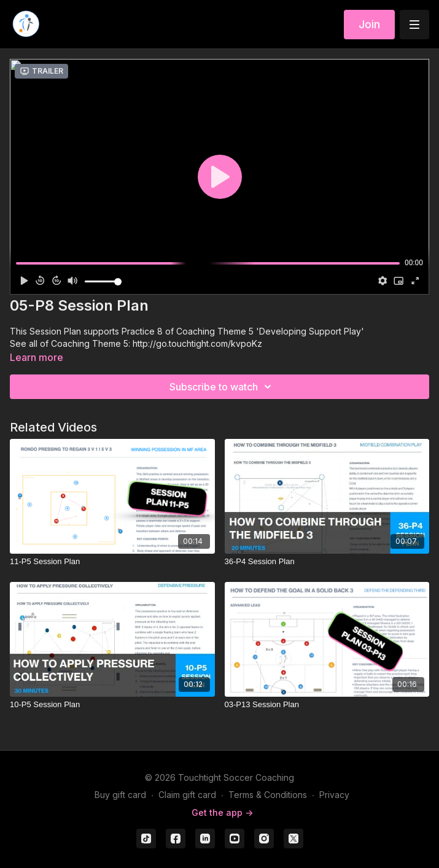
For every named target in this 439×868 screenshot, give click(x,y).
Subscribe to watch (222, 387)
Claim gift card (187, 795)
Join (369, 24)
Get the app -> (222, 812)
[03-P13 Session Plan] (327, 705)
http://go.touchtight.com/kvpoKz (197, 343)
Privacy (334, 795)
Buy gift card (120, 795)
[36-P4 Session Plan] (327, 562)
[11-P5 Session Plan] (112, 562)
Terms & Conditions (268, 795)
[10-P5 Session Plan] (112, 705)
